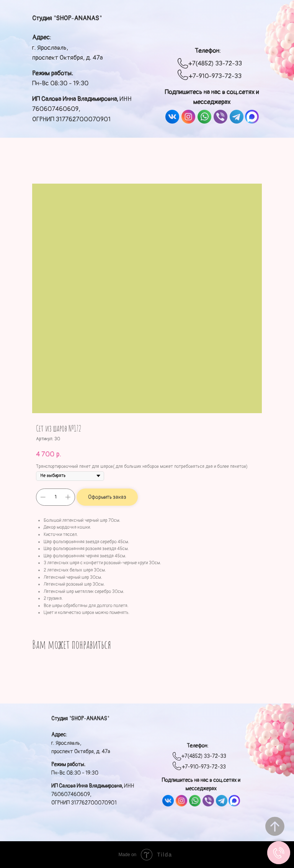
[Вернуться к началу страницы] (275, 826)
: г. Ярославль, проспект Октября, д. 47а (67, 47)
